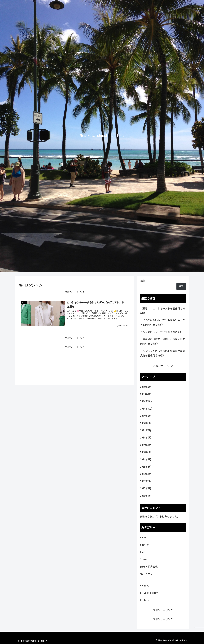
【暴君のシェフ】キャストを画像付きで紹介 (163, 311)
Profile (144, 600)
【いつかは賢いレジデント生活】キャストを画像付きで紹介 (163, 322)
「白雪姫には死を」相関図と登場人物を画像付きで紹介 (163, 341)
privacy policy (149, 593)
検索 (142, 281)
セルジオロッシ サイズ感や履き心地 (161, 332)
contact (145, 586)
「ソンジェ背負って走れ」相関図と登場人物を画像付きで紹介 (163, 353)
